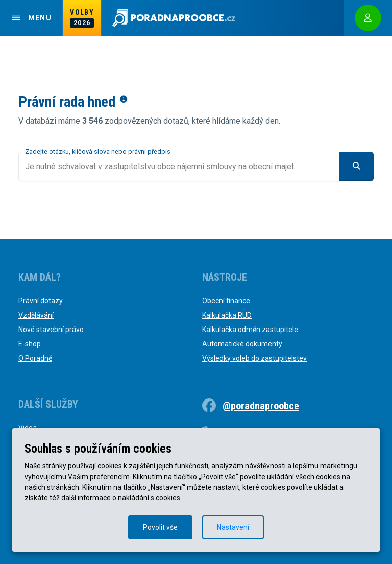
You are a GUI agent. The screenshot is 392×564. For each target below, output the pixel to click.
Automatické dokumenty (242, 344)
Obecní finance (226, 301)
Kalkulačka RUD (227, 315)
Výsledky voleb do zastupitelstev (254, 358)
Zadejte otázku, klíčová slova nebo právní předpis (98, 151)
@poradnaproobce (261, 406)
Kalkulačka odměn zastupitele (250, 330)
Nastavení (233, 527)
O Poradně (35, 358)
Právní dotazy (41, 301)
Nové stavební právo (51, 330)
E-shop (30, 344)
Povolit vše (160, 527)
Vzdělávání (36, 315)
